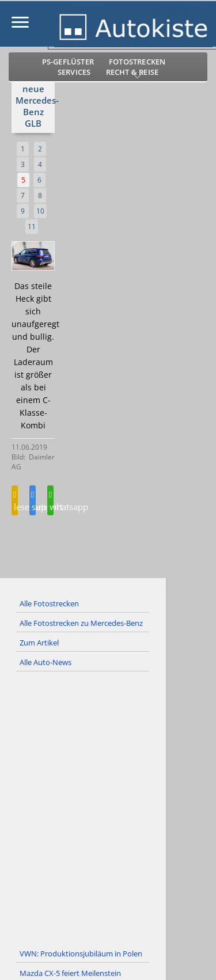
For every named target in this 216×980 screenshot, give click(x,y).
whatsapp (50, 502)
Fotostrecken (137, 62)
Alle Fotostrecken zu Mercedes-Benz (81, 623)
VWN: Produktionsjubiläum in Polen (81, 954)
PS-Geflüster (68, 62)
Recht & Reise (132, 72)
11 (32, 227)
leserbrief (15, 502)
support (33, 502)
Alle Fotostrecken (49, 603)
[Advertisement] (108, 808)
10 (40, 211)
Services (74, 72)
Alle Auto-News (46, 662)
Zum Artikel (39, 643)
